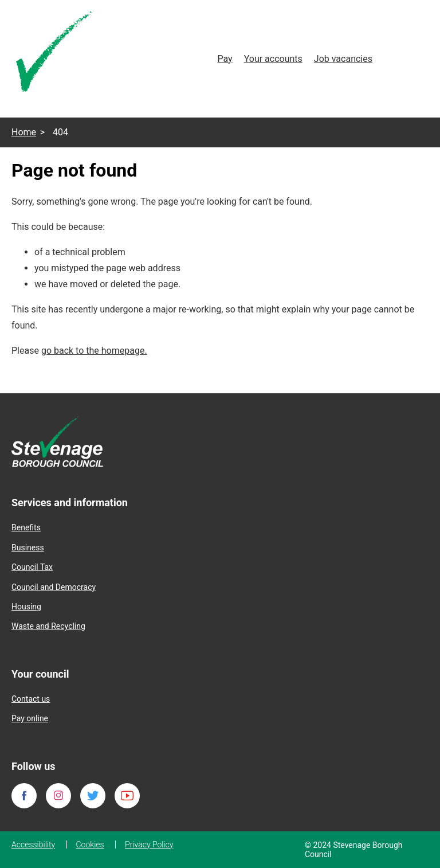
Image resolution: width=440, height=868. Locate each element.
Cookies (90, 844)
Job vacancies (343, 59)
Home (24, 132)
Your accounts (273, 59)
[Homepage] (56, 54)
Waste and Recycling (48, 626)
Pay (225, 59)
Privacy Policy (149, 844)
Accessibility (33, 844)
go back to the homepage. (94, 351)
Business (28, 548)
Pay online (30, 718)
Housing (26, 607)
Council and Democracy (54, 587)
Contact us (31, 699)
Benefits (26, 527)
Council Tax (32, 567)
